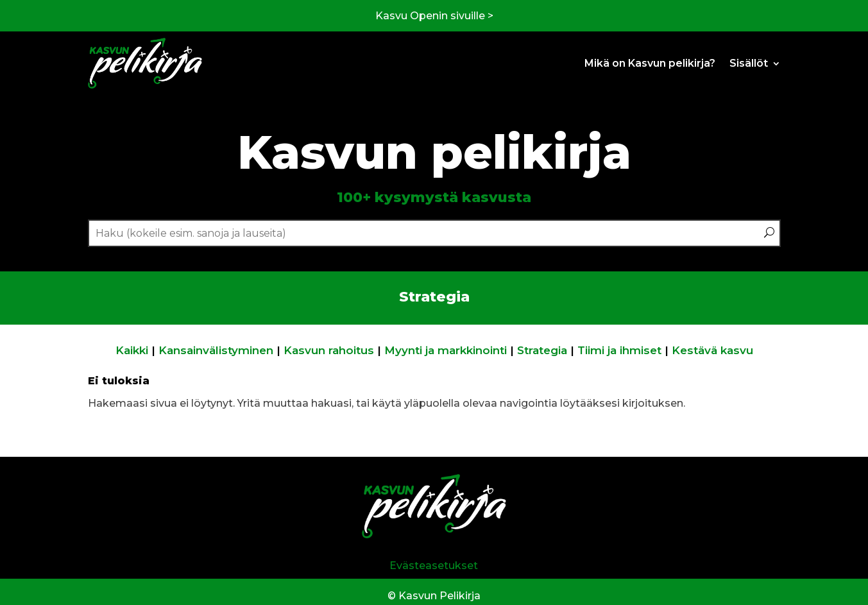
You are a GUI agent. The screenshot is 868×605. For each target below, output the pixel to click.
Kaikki (132, 350)
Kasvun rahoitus (329, 350)
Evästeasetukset (434, 566)
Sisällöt (749, 63)
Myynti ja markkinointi (446, 350)
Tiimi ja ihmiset (619, 350)
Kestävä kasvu (712, 350)
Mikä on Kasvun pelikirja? (650, 63)
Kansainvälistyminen (216, 350)
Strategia (542, 350)
